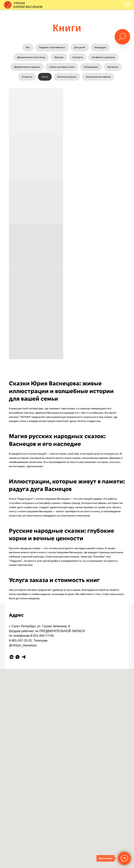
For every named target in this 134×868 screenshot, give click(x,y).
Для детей (80, 47)
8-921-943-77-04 (42, 636)
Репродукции (91, 67)
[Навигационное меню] (127, 5)
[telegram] (24, 657)
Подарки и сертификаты (52, 47)
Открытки (27, 77)
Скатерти (78, 57)
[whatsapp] (18, 657)
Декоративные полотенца (31, 57)
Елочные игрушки (67, 77)
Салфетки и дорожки (103, 57)
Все (28, 47)
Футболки (113, 67)
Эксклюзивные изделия (98, 77)
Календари (100, 47)
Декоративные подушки (27, 67)
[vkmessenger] (12, 657)
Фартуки (59, 57)
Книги (45, 77)
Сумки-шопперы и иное (62, 67)
